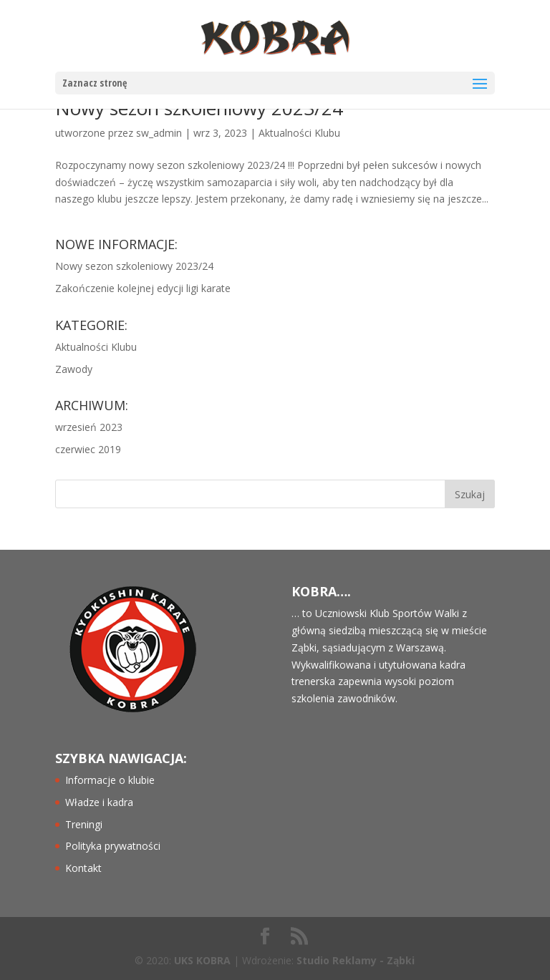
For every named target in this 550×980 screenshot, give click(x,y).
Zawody (74, 369)
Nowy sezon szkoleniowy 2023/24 (134, 266)
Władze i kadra (99, 802)
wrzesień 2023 (89, 427)
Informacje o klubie (110, 780)
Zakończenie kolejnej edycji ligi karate (143, 288)
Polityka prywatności (113, 846)
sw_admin (159, 133)
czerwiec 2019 (88, 449)
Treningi (84, 824)
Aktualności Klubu (299, 133)
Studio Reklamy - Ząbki (356, 960)
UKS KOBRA (202, 960)
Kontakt (83, 868)
